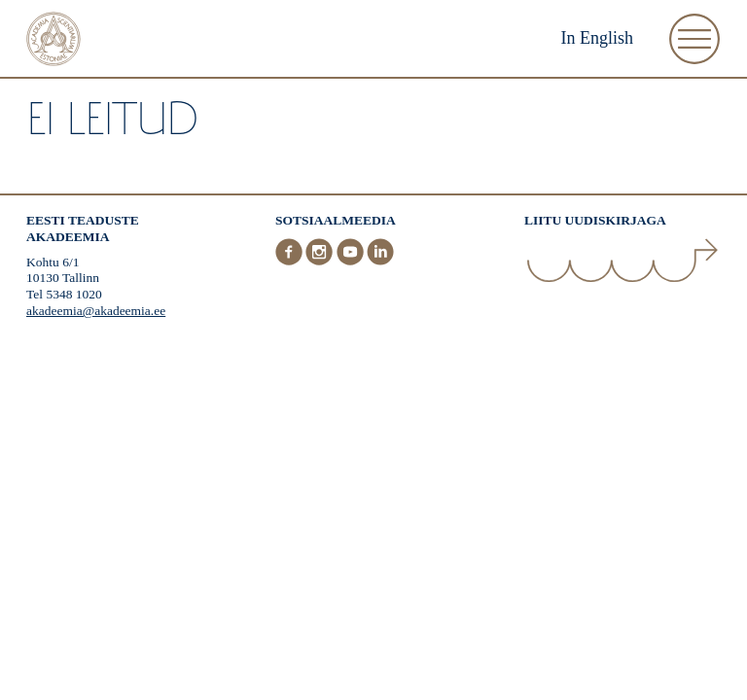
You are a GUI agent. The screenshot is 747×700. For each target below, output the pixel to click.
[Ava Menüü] (694, 39)
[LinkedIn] (380, 261)
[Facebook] (291, 261)
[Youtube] (352, 261)
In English (598, 38)
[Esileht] (53, 41)
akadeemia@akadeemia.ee (96, 311)
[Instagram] (321, 261)
